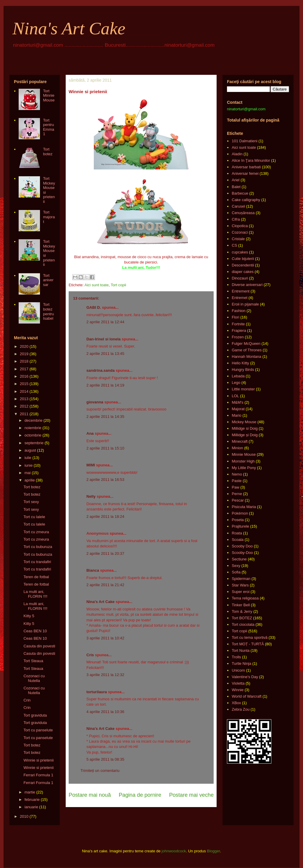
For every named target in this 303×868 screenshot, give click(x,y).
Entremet (240, 298)
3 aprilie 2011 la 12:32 (105, 675)
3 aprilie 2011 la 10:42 (105, 638)
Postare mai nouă (90, 795)
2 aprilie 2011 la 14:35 (105, 417)
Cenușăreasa (243, 213)
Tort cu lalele (34, 517)
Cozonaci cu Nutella (34, 678)
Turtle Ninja (241, 663)
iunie (29, 465)
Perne (237, 494)
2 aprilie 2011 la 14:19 (105, 385)
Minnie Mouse (244, 454)
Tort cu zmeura (36, 532)
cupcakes (240, 252)
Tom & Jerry (242, 611)
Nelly (91, 496)
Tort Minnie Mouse (49, 96)
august (30, 450)
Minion (237, 448)
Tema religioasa (245, 598)
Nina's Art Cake (69, 28)
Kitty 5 (29, 616)
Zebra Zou (241, 709)
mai (28, 473)
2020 (24, 346)
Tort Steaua (33, 661)
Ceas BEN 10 (35, 631)
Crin (27, 700)
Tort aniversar (48, 280)
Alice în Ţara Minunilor (251, 160)
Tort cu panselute (38, 730)
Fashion (238, 311)
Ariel (236, 180)
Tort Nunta (241, 650)
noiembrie (33, 428)
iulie (28, 458)
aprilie (30, 480)
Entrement (241, 291)
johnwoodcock (174, 851)
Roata (237, 533)
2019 (24, 354)
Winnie (238, 690)
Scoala (238, 540)
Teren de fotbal (36, 577)
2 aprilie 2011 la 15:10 (105, 448)
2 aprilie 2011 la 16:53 (105, 480)
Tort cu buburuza (38, 547)
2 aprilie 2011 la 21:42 (105, 585)
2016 (24, 376)
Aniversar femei (245, 173)
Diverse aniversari (247, 285)
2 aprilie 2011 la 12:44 (105, 322)
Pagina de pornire (140, 795)
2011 (24, 414)
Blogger (213, 851)
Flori (235, 317)
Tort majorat (49, 217)
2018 (24, 361)
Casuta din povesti (39, 646)
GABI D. (94, 307)
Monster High (243, 461)
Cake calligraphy (246, 200)
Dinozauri (240, 278)
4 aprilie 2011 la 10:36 (105, 712)
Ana (90, 433)
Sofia (236, 572)
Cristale (238, 239)
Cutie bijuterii (243, 259)
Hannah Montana (246, 357)
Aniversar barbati (246, 167)
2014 (24, 391)
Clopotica (240, 226)
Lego (236, 383)
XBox (236, 703)
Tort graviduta (35, 715)
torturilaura (97, 692)
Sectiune (239, 559)
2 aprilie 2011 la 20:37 (105, 553)
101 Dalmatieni (245, 141)
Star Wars (240, 585)
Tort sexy (31, 502)
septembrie (34, 443)
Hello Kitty (240, 363)
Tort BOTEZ (242, 618)
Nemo (237, 474)
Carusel (238, 206)
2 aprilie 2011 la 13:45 (105, 354)
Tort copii (118, 285)
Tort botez (48, 152)
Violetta (238, 683)
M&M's (237, 402)
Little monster (243, 389)
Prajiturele (240, 526)
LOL (235, 396)
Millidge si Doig (245, 428)
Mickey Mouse (244, 422)
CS (234, 245)
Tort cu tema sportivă (250, 637)
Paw (235, 487)
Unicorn (238, 670)
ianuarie (31, 807)
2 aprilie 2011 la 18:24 (105, 517)
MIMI (91, 465)
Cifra (236, 219)
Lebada (238, 376)
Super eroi (241, 592)
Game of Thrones (247, 350)
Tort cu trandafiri (37, 562)
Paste (237, 481)
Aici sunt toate (96, 285)
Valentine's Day (245, 677)
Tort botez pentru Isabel (48, 311)
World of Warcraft (246, 696)
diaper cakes (243, 272)
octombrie (33, 435)
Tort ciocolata (243, 624)
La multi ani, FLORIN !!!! (35, 594)
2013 (24, 399)
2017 (24, 369)
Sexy (236, 566)
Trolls (236, 657)
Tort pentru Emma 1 (49, 127)
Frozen (238, 337)
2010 (24, 816)
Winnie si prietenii (38, 760)
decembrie (34, 420)
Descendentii (243, 265)
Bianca (93, 570)
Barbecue (240, 193)
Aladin (237, 154)
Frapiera (239, 330)
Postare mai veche (191, 795)
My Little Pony (244, 468)
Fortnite (238, 324)
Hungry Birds (243, 370)
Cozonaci (240, 232)
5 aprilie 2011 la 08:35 (105, 759)
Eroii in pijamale (245, 304)
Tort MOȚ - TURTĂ (248, 644)
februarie (32, 800)
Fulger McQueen (246, 344)
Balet (236, 187)
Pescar (238, 500)
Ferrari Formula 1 (38, 775)
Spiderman (241, 579)
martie (30, 792)
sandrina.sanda (100, 370)
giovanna (95, 402)
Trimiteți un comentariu (100, 771)
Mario (237, 415)
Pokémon (240, 513)
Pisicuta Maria (244, 507)
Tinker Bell (241, 605)
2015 (24, 384)
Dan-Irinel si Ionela (104, 339)
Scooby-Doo (242, 553)
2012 (24, 406)
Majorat (238, 409)
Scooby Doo (242, 546)
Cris (90, 655)
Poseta (238, 520)
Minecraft (240, 441)
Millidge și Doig (245, 435)
